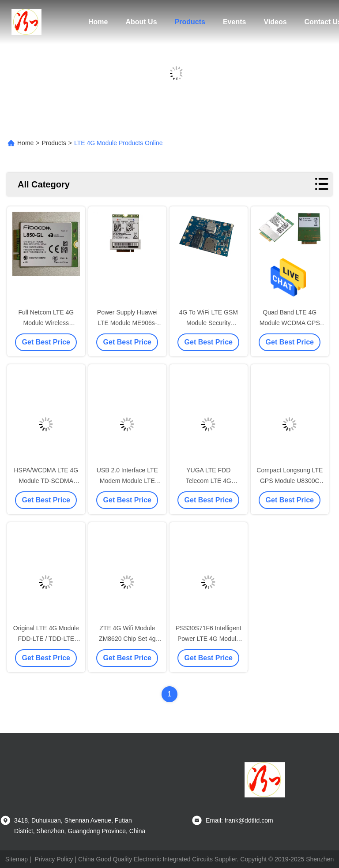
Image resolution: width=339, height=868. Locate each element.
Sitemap (17, 859)
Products (190, 22)
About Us (141, 22)
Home (98, 22)
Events (234, 22)
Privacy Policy (54, 859)
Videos (275, 22)
